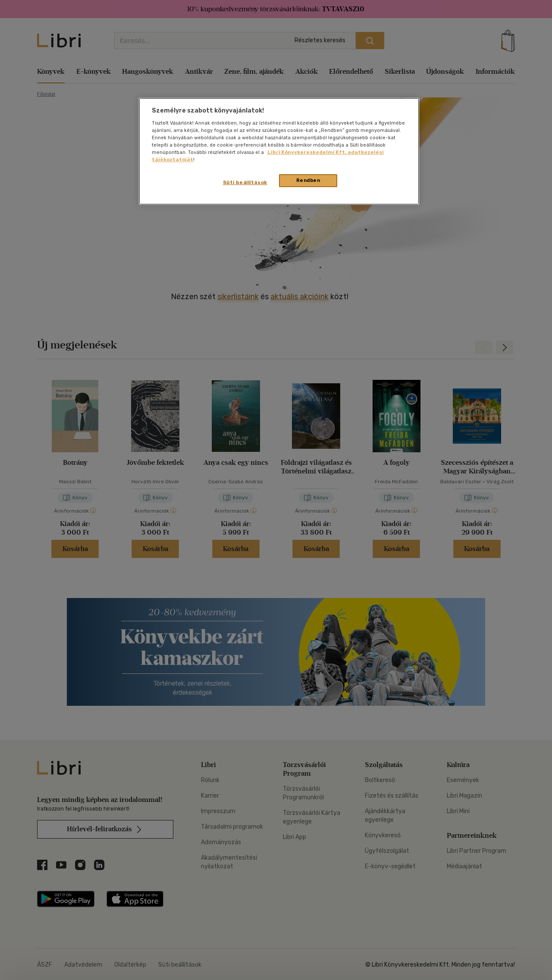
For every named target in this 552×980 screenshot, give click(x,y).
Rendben (308, 180)
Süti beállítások (245, 182)
